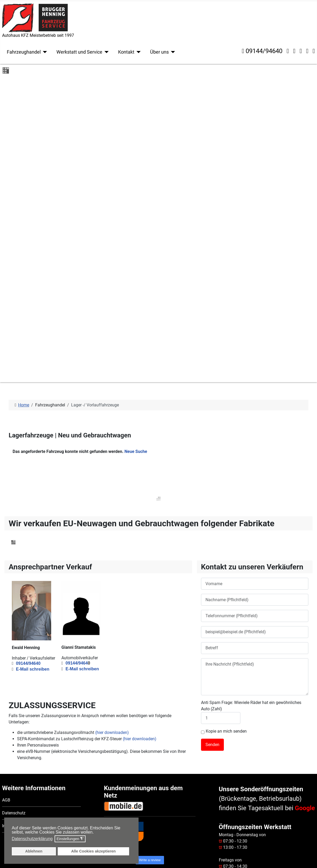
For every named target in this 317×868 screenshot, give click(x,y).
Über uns (159, 52)
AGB (6, 563)
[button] (95, 833)
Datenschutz (14, 576)
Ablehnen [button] (34, 851)
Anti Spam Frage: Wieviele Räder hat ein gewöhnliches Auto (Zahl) (251, 469)
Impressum (12, 589)
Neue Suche (136, 215)
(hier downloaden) (112, 496)
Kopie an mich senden (224, 495)
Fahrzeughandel (24, 52)
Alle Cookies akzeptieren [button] (93, 851)
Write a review (150, 623)
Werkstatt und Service (79, 52)
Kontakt (126, 52)
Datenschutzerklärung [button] (32, 839)
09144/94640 (262, 51)
